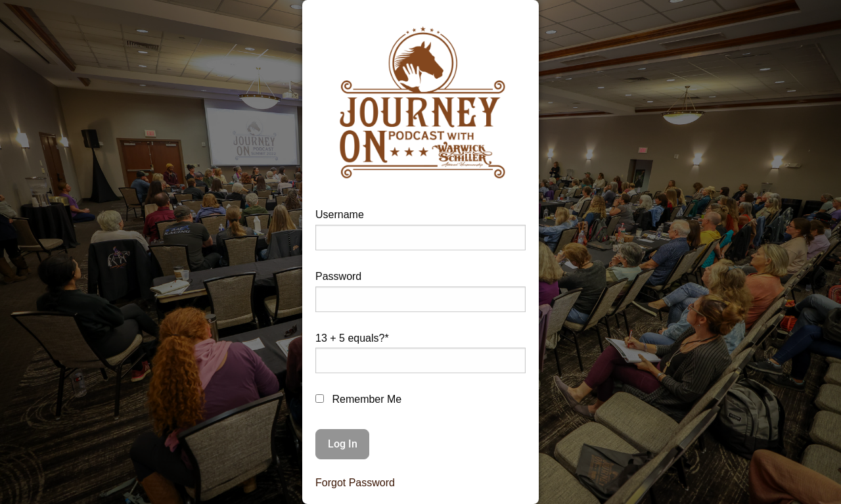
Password (338, 276)
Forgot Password (355, 483)
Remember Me (358, 399)
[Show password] (506, 305)
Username (340, 215)
